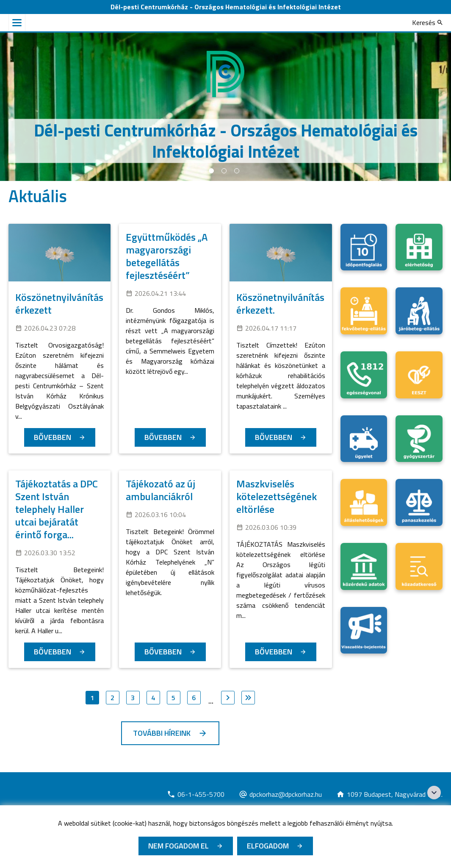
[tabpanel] (225, 107)
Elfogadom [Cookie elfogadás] (268, 846)
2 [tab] (224, 171)
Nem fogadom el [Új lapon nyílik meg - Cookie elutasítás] (178, 846)
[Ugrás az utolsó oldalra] (248, 698)
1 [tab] (211, 171)
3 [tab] (237, 171)
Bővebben (53, 437)
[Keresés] (427, 22)
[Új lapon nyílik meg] (196, 794)
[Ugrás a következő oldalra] (228, 698)
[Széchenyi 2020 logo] (434, 793)
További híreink (162, 733)
